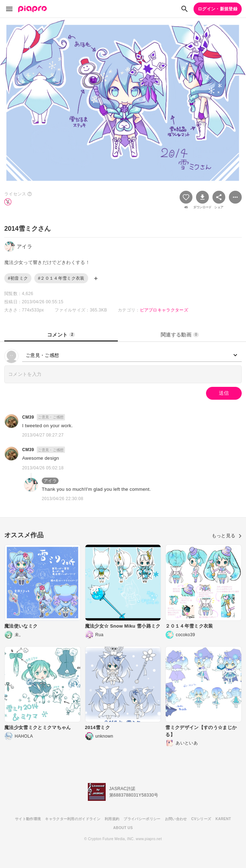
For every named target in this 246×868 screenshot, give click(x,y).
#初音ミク (18, 278)
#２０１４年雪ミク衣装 (61, 278)
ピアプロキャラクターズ (164, 310)
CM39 (28, 417)
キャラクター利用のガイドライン (73, 819)
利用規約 (112, 819)
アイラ (50, 481)
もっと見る (227, 536)
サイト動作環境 (28, 819)
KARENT (223, 819)
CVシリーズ (201, 819)
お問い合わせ (176, 819)
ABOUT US (123, 828)
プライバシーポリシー (142, 819)
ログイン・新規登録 (218, 9)
